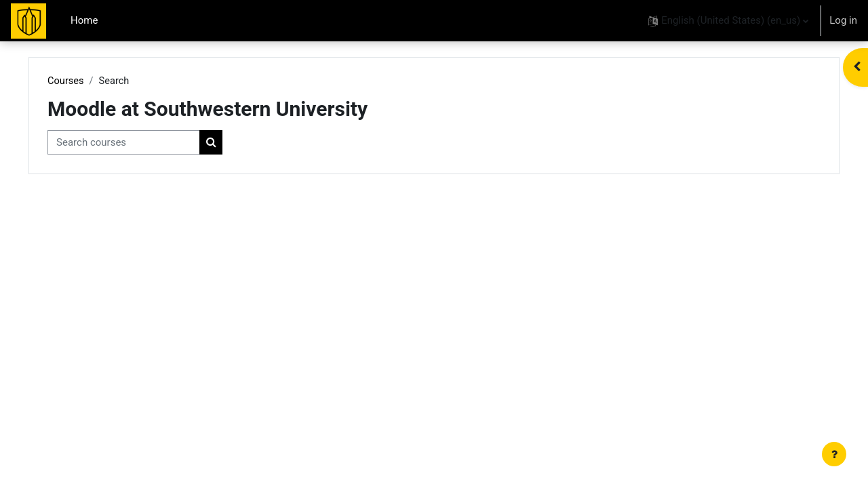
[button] (728, 21)
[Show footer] (834, 454)
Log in (843, 20)
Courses (91, 81)
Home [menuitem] (84, 20)
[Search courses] (148, 143)
